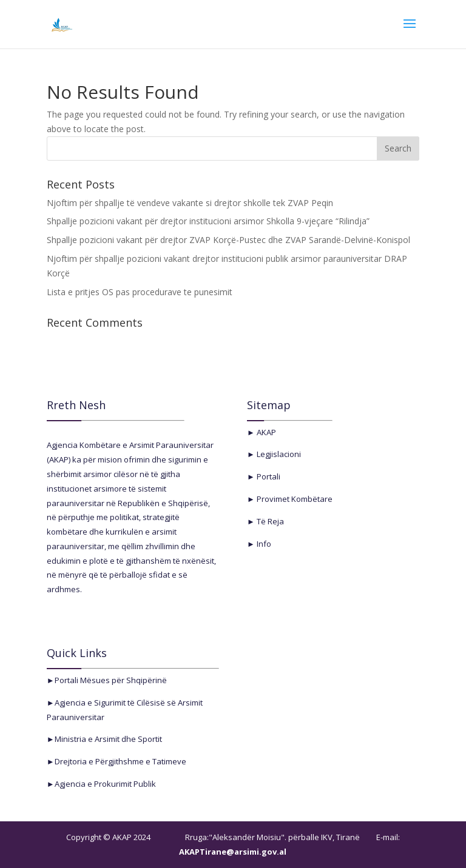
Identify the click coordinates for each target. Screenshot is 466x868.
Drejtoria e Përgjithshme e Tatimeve (120, 761)
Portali (268, 476)
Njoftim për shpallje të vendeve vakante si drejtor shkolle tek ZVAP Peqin (190, 203)
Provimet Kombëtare (294, 499)
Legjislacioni (278, 454)
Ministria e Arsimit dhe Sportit (108, 739)
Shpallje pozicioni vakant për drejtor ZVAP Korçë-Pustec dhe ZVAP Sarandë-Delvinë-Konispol (228, 240)
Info (263, 544)
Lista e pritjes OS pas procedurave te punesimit (140, 292)
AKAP (265, 432)
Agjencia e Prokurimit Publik (105, 784)
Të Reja (269, 521)
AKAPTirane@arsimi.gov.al (233, 852)
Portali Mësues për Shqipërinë (111, 680)
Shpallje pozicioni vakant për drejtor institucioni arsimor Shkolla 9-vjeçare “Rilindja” (208, 221)
